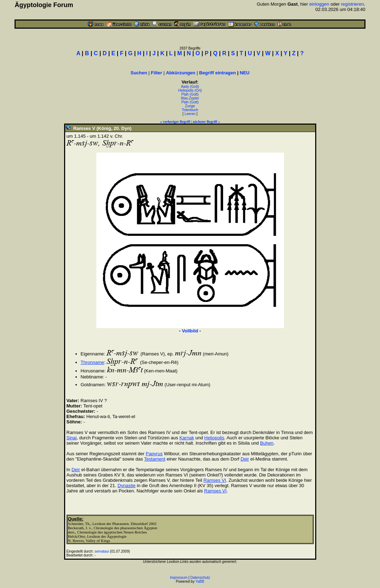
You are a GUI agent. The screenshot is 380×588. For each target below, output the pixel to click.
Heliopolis (214, 438)
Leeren (190, 114)
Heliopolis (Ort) (190, 90)
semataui (102, 551)
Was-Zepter (190, 98)
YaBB (200, 581)
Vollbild (190, 331)
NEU (245, 73)
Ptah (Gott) (190, 94)
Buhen (267, 443)
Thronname (92, 362)
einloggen (319, 4)
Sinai (72, 438)
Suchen (139, 73)
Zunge (190, 106)
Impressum (179, 578)
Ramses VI (215, 480)
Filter (157, 73)
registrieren (353, 4)
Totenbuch (190, 110)
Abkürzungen (180, 73)
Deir (245, 459)
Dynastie (127, 486)
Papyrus (154, 454)
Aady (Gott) (190, 87)
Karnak (187, 438)
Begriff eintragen (217, 73)
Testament (155, 459)
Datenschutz (200, 578)
